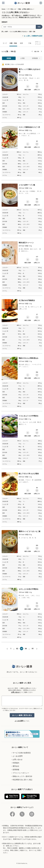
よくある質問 (19, 721)
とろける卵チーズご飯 (27, 185)
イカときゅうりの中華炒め (29, 416)
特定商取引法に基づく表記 (22, 780)
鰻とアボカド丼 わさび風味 (29, 474)
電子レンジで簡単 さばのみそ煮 (30, 71)
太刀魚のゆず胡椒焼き (27, 300)
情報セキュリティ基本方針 (22, 776)
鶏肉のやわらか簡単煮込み (29, 358)
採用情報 (16, 770)
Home (3, 9)
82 (17, 649)
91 (33, 649)
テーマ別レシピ (12, 9)
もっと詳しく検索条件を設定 (33, 36)
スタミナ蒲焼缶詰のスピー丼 (29, 127)
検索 (39, 27)
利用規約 (16, 763)
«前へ (7, 649)
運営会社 (16, 766)
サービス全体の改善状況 (22, 753)
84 (26, 649)
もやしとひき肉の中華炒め (29, 589)
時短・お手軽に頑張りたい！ (26, 9)
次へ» (37, 649)
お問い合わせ (15, 692)
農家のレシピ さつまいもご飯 (30, 531)
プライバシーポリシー (21, 773)
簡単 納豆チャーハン (26, 243)
